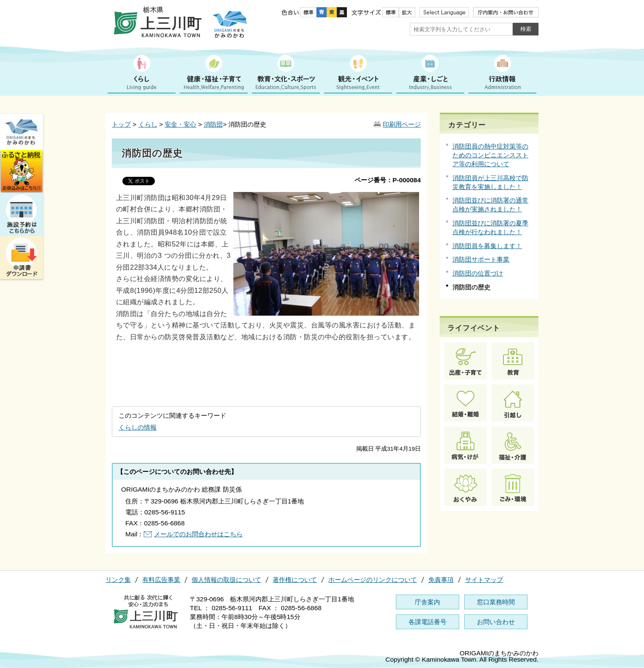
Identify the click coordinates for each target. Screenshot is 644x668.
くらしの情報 (138, 427)
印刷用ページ (402, 124)
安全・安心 (180, 124)
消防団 (213, 124)
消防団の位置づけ (478, 273)
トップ (121, 124)
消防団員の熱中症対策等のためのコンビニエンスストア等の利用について (490, 155)
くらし (148, 124)
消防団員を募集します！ (487, 246)
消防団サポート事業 (481, 259)
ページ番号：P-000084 (388, 180)
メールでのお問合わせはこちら (198, 534)
